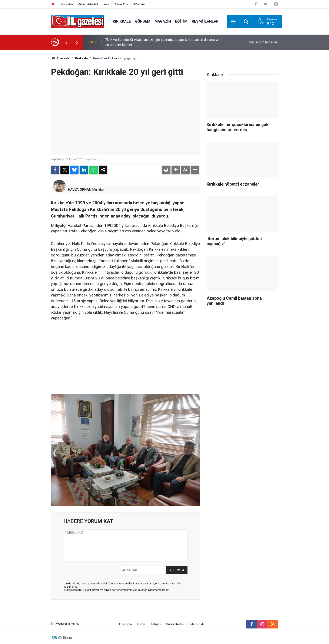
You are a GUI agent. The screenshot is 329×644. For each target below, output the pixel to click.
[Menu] (233, 22)
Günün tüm (264, 42)
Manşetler (67, 4)
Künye (141, 624)
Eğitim (181, 21)
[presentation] (66, 42)
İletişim (156, 624)
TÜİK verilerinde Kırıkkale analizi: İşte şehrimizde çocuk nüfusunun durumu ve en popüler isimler (162, 42)
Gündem (143, 21)
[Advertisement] (26, 114)
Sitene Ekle (121, 4)
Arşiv (106, 4)
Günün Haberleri (88, 4)
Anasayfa (60, 58)
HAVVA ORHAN (80, 190)
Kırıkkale (122, 21)
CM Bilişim (65, 638)
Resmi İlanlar (205, 21)
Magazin (163, 21)
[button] (176, 170)
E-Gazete (139, 4)
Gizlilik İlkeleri (175, 624)
